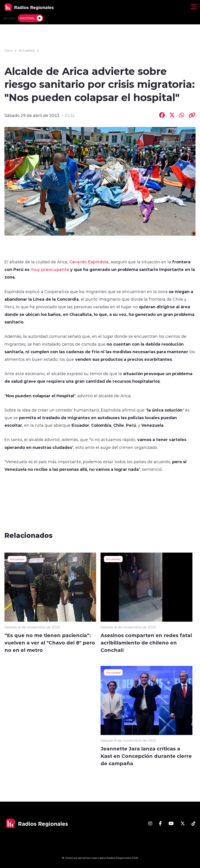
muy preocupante (50, 269)
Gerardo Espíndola (89, 262)
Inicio (9, 51)
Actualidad (27, 51)
